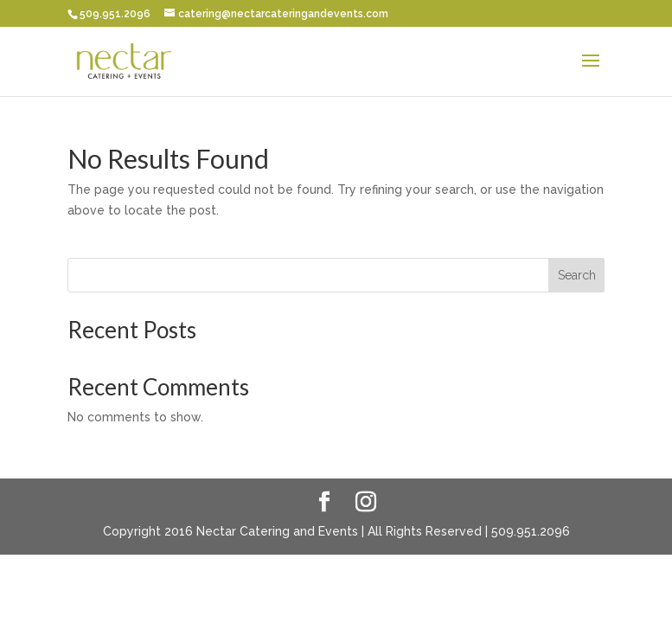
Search (577, 275)
